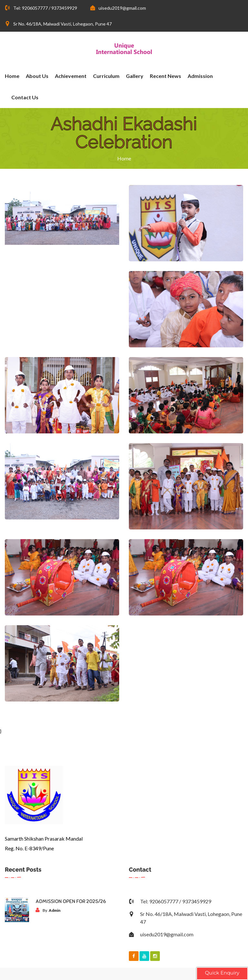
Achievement (71, 76)
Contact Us (25, 97)
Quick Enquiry (222, 973)
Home (12, 76)
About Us (37, 76)
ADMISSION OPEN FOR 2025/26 (71, 902)
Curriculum (106, 76)
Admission (200, 76)
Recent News (165, 76)
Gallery (135, 76)
